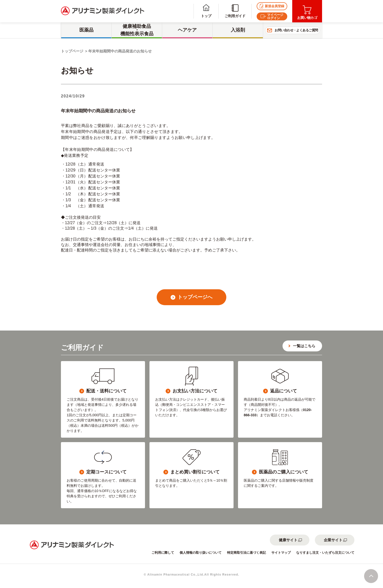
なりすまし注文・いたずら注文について (325, 553)
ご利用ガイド (235, 11)
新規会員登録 (272, 6)
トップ (206, 11)
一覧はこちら (304, 346)
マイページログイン (272, 16)
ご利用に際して (163, 553)
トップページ (72, 51)
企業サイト (333, 540)
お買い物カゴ (307, 13)
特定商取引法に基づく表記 (246, 553)
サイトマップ (281, 553)
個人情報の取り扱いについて (201, 553)
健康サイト (288, 540)
